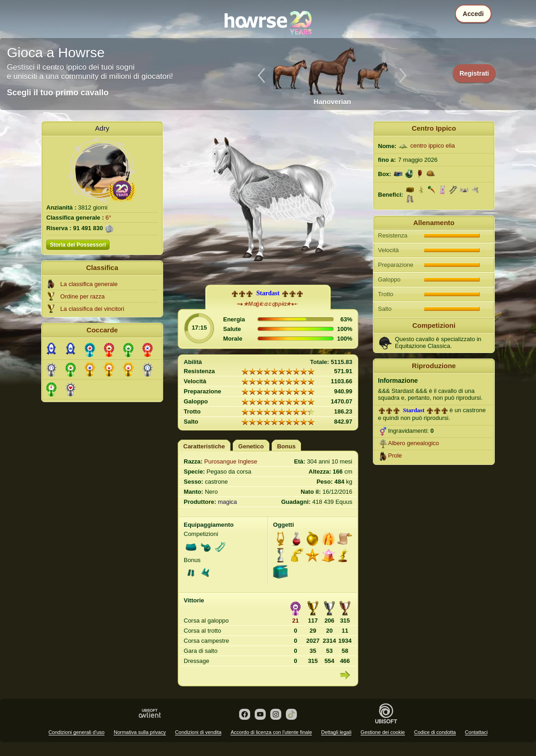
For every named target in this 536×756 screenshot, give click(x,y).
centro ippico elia (432, 146)
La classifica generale (89, 284)
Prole (395, 455)
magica (227, 502)
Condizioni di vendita (198, 732)
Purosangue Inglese (231, 461)
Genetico (251, 446)
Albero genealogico (413, 443)
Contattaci (476, 732)
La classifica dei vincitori (92, 309)
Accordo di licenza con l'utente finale (271, 732)
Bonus (286, 446)
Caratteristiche (204, 446)
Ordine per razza (83, 296)
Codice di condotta (435, 732)
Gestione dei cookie (383, 732)
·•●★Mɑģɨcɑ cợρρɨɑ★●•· (267, 304)
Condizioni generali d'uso (77, 732)
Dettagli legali (336, 732)
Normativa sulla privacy (140, 732)
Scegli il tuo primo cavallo (58, 93)
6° (108, 218)
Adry (102, 128)
